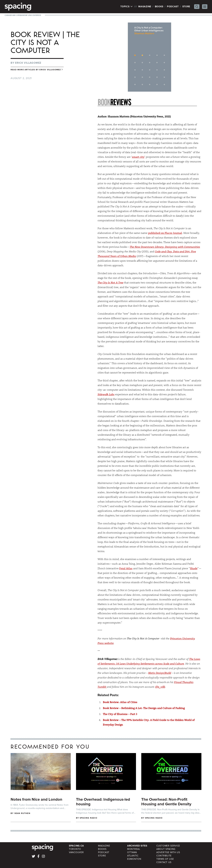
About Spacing (166, 849)
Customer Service (168, 846)
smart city (138, 157)
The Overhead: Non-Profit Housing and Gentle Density (166, 802)
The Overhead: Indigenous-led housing (103, 802)
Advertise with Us (168, 852)
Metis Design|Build (160, 673)
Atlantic (133, 856)
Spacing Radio (88, 818)
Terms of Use (165, 859)
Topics (127, 7)
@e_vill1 (160, 687)
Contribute (164, 856)
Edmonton (134, 859)
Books (159, 7)
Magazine (145, 7)
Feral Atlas (126, 568)
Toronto (75, 849)
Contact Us (164, 862)
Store (186, 7)
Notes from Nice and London (36, 799)
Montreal (134, 849)
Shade (194, 568)
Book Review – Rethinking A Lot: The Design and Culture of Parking (144, 708)
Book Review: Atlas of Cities (120, 702)
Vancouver (76, 852)
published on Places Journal (165, 233)
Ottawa (132, 852)
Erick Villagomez (28, 63)
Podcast (173, 7)
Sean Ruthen (22, 813)
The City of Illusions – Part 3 (120, 714)
